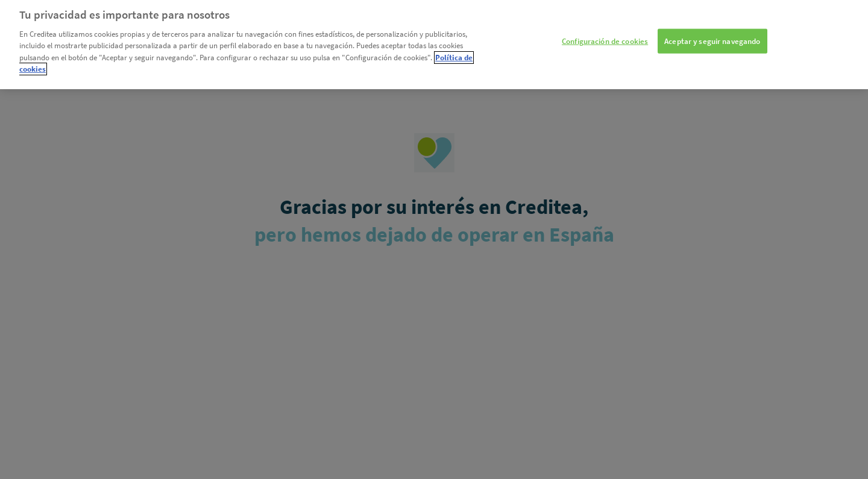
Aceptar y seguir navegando (712, 31)
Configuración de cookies (605, 31)
